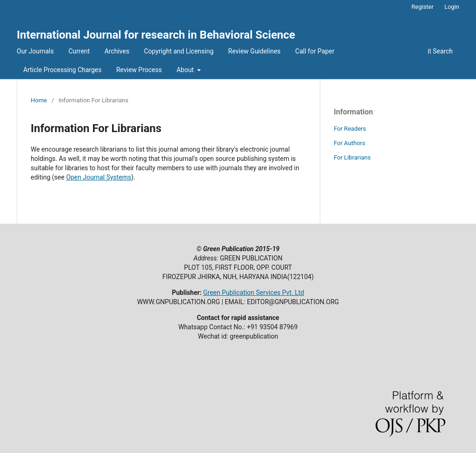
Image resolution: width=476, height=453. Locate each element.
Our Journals (35, 51)
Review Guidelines (255, 51)
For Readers (350, 129)
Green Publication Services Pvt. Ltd (254, 293)
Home (39, 100)
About (186, 70)
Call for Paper (315, 51)
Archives (117, 51)
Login (452, 7)
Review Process (139, 70)
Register (423, 7)
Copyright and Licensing (179, 51)
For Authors (350, 143)
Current (79, 51)
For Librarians (352, 157)
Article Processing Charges (63, 70)
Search (440, 51)
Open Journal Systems (99, 177)
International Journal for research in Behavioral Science (156, 35)
